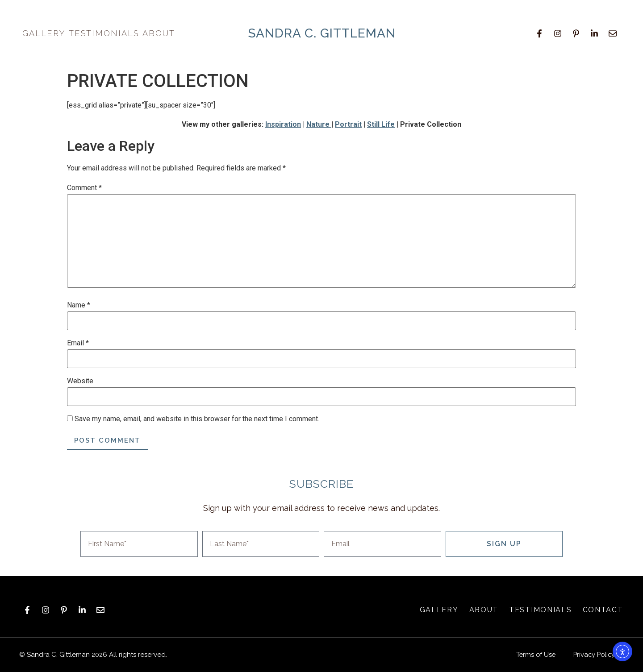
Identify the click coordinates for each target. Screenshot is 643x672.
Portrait (348, 124)
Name (79, 305)
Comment (84, 188)
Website (80, 381)
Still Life (381, 124)
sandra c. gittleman (322, 33)
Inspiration (283, 124)
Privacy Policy (593, 655)
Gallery (44, 33)
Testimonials (104, 33)
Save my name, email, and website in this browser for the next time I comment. (197, 419)
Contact (603, 610)
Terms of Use (533, 655)
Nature (319, 124)
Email (78, 343)
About (161, 33)
